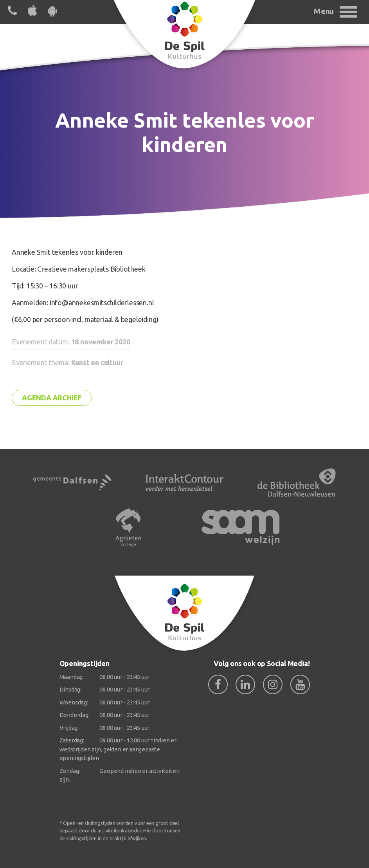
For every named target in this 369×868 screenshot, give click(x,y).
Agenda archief (52, 398)
